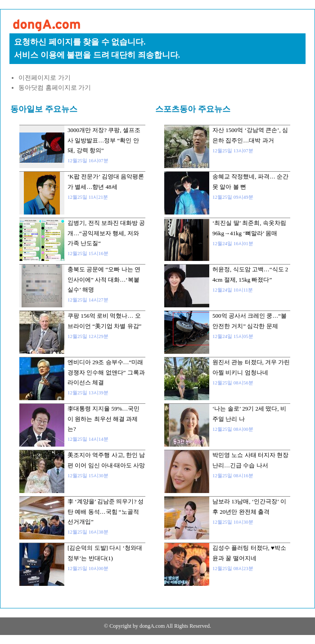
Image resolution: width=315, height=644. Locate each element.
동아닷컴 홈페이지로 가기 (55, 88)
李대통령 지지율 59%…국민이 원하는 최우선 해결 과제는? (103, 419)
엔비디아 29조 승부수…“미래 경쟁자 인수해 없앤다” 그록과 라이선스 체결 (106, 372)
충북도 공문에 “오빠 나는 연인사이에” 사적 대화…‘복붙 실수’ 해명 (104, 279)
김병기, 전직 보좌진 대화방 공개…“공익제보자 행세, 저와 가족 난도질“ (106, 233)
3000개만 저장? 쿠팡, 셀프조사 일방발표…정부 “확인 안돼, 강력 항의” (104, 140)
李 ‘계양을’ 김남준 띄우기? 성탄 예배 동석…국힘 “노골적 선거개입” (106, 512)
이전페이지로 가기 (45, 78)
